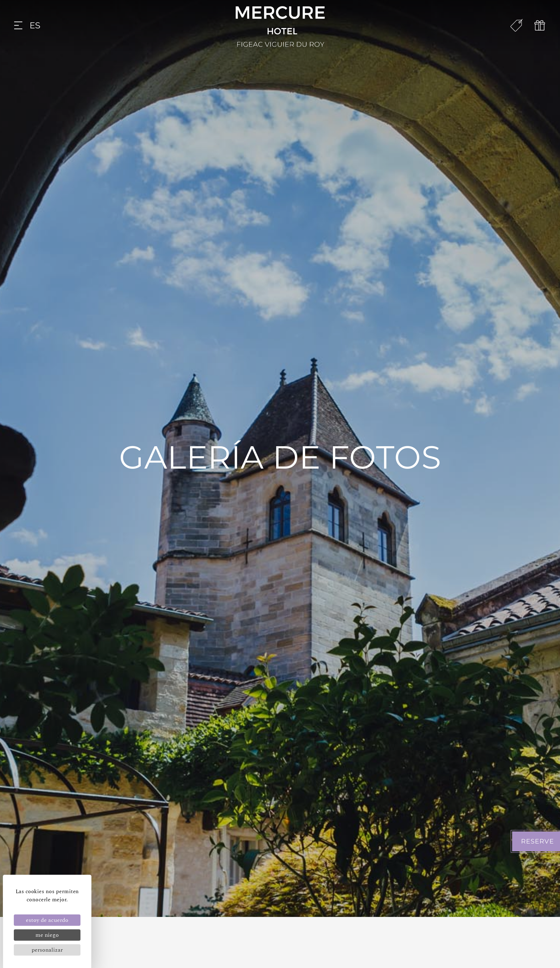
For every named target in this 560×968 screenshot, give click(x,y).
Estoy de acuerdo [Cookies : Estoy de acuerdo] (47, 920)
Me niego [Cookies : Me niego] (47, 935)
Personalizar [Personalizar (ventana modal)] (47, 950)
